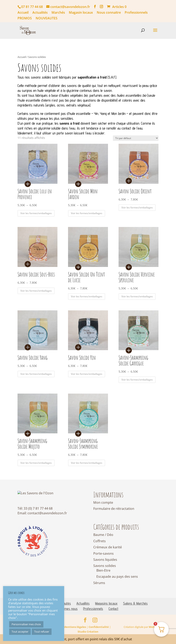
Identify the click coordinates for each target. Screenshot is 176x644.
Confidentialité (99, 633)
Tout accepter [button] (20, 632)
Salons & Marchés (135, 610)
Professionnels (136, 13)
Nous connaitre (109, 13)
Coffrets (100, 541)
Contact (113, 615)
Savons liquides (105, 560)
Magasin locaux (81, 13)
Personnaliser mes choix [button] (26, 624)
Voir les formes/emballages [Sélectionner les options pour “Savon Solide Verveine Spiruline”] (137, 296)
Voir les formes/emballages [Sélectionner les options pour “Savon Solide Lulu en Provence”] (36, 213)
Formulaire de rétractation (114, 509)
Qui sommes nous (65, 615)
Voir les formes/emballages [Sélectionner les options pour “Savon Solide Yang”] (36, 374)
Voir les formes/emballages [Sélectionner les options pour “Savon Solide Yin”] (87, 374)
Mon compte (103, 502)
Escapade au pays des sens (117, 577)
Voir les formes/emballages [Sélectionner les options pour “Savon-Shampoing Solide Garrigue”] (137, 380)
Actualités (40, 13)
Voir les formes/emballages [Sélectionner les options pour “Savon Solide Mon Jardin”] (87, 213)
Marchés (58, 13)
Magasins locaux (106, 610)
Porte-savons (103, 553)
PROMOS (25, 18)
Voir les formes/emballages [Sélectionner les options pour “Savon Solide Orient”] (137, 207)
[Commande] (136, 138)
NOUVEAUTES (47, 18)
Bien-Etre (103, 570)
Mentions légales (75, 633)
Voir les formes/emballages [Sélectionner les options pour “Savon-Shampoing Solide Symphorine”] (87, 463)
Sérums (99, 583)
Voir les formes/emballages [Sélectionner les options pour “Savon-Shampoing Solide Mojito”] (36, 463)
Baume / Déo (103, 535)
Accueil (23, 13)
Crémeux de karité (108, 547)
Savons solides (105, 566)
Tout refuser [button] (42, 632)
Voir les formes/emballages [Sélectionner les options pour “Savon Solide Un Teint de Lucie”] (87, 296)
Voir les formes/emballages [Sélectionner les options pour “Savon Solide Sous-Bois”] (36, 291)
